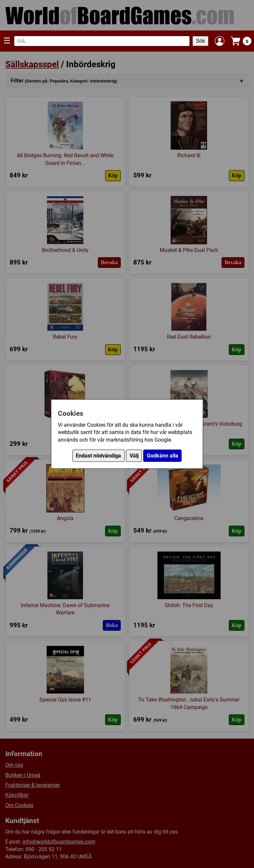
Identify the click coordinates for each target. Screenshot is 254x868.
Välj (134, 456)
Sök (200, 41)
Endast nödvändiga (98, 456)
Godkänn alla (163, 456)
